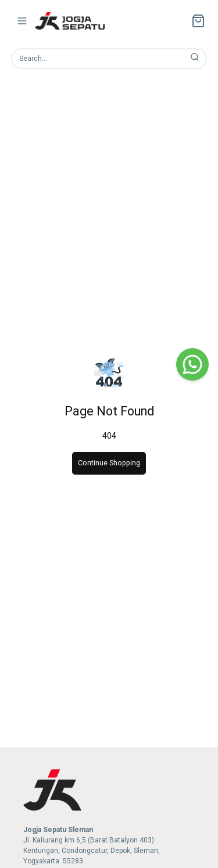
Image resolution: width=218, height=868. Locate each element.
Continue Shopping (109, 463)
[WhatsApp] (192, 364)
